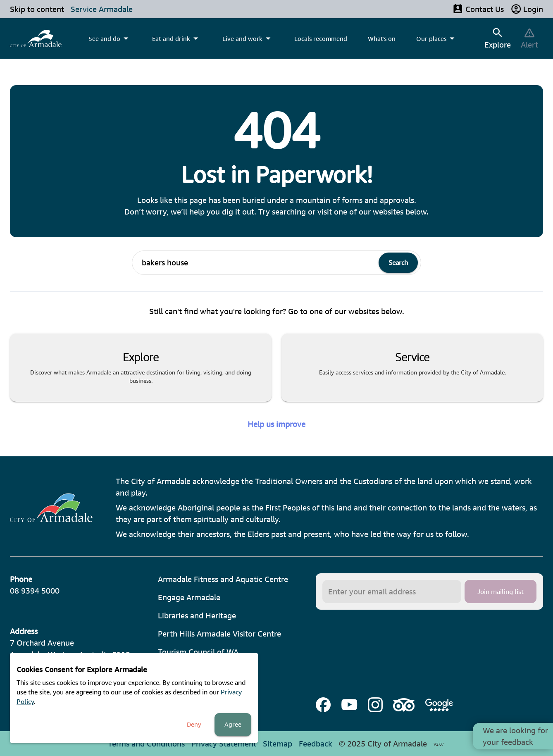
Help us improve (276, 424)
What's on (382, 38)
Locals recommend (321, 38)
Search (398, 262)
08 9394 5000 (35, 591)
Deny (194, 724)
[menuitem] (36, 39)
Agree (233, 724)
